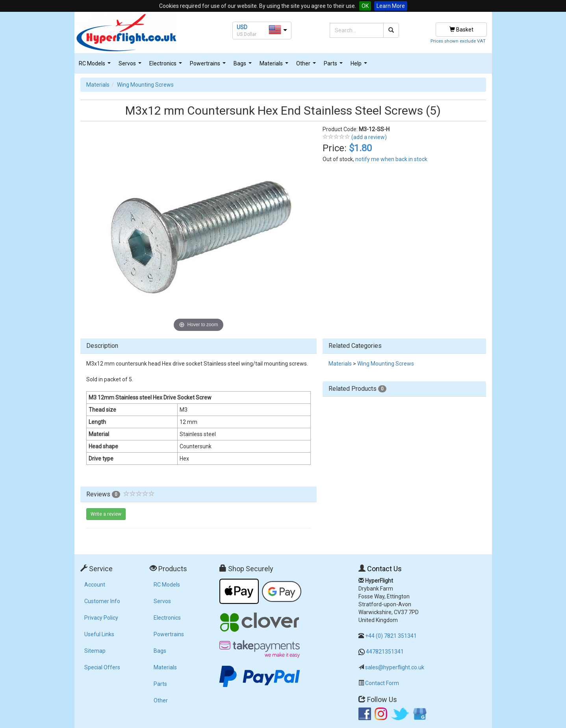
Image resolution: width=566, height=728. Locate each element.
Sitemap (95, 651)
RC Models (96, 66)
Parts (334, 66)
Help (360, 66)
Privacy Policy (101, 618)
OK (365, 6)
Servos (131, 66)
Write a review (106, 514)
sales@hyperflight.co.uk (395, 667)
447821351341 (385, 652)
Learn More (391, 6)
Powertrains (209, 66)
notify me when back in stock (391, 159)
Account (95, 585)
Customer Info (102, 601)
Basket (461, 30)
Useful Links (99, 634)
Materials (275, 66)
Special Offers (102, 667)
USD (242, 27)
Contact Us (384, 569)
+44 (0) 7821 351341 (391, 636)
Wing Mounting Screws (145, 85)
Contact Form (382, 683)
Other (307, 66)
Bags (244, 66)
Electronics (167, 66)
